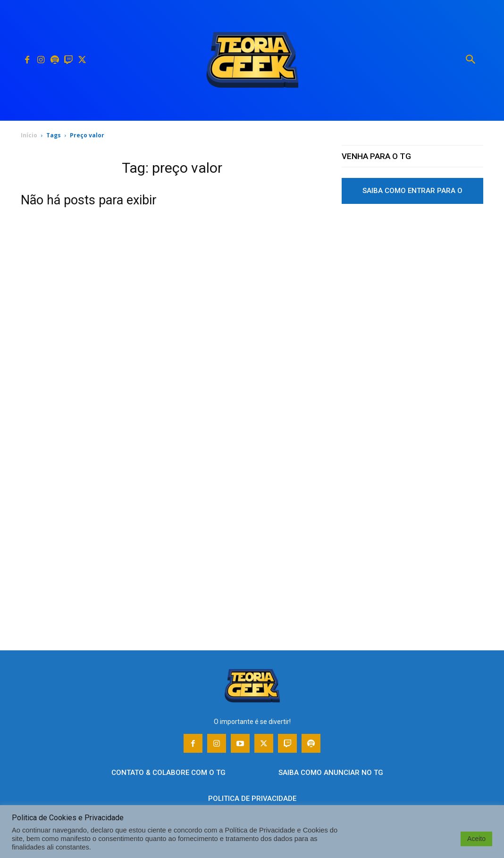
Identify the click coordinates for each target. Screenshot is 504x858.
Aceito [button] (476, 839)
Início (29, 135)
